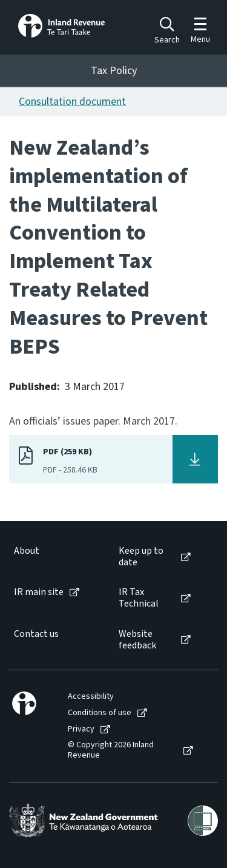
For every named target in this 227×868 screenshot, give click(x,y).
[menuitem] (54, 557)
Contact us (36, 634)
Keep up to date (141, 557)
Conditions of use (100, 713)
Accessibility (91, 697)
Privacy (81, 729)
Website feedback (137, 640)
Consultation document (72, 102)
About (27, 551)
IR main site (39, 592)
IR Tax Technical (139, 598)
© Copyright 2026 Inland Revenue (111, 750)
